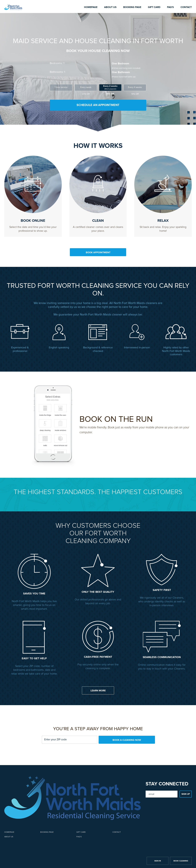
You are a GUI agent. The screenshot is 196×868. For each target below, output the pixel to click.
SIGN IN (158, 860)
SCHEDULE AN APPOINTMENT (98, 105)
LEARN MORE (98, 690)
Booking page (132, 7)
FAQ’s (170, 7)
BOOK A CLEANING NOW (127, 739)
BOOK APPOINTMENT (98, 252)
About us (110, 7)
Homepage (91, 7)
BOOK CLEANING (181, 860)
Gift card (154, 7)
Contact (186, 7)
